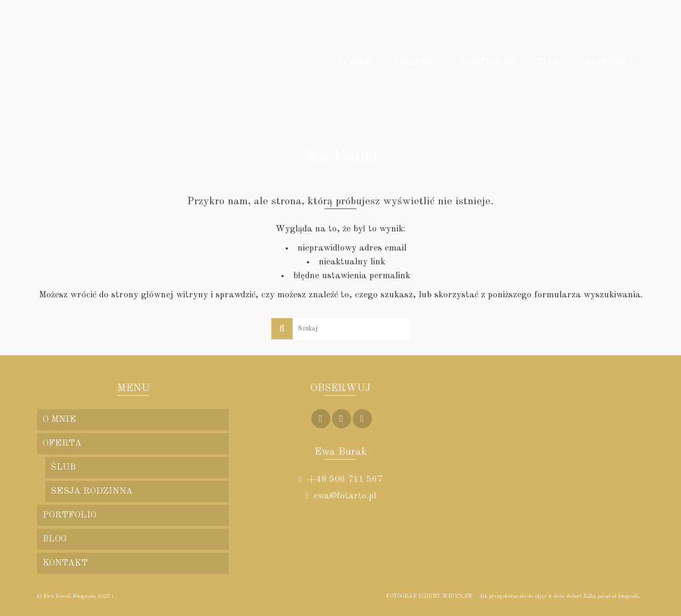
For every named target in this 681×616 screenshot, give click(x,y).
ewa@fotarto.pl (340, 496)
